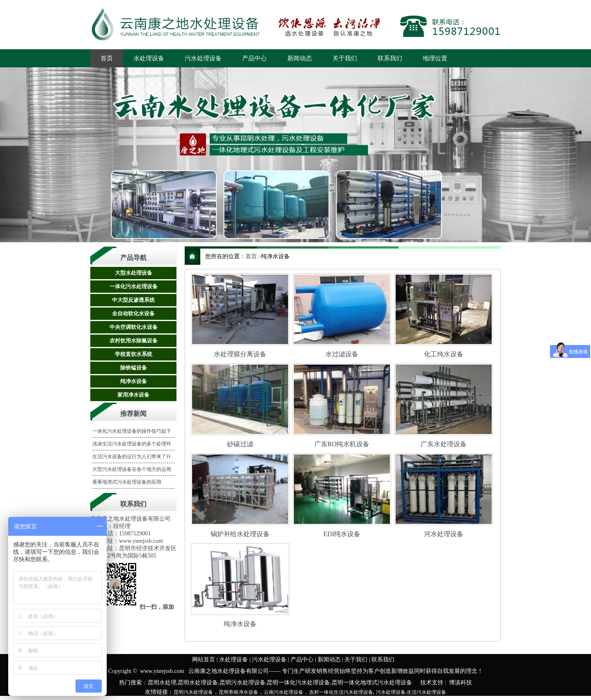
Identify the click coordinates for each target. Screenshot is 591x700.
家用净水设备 (133, 395)
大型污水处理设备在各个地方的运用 (132, 469)
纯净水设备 (134, 381)
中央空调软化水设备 (134, 327)
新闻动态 (300, 58)
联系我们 (390, 58)
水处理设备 (149, 58)
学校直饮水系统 (134, 354)
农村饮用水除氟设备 (134, 341)
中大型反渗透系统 (133, 300)
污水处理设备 (203, 58)
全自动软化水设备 (133, 313)
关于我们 (345, 58)
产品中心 (254, 58)
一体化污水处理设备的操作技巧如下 (132, 431)
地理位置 (435, 58)
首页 (107, 58)
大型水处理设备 (134, 273)
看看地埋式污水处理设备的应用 (127, 482)
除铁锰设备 (134, 368)
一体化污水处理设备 (134, 286)
